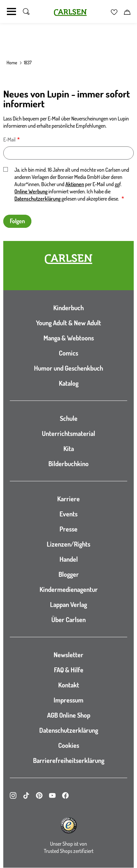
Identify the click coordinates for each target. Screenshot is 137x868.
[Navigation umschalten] (11, 11)
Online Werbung (31, 191)
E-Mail (9, 140)
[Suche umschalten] (26, 11)
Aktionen (75, 184)
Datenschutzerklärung (37, 199)
